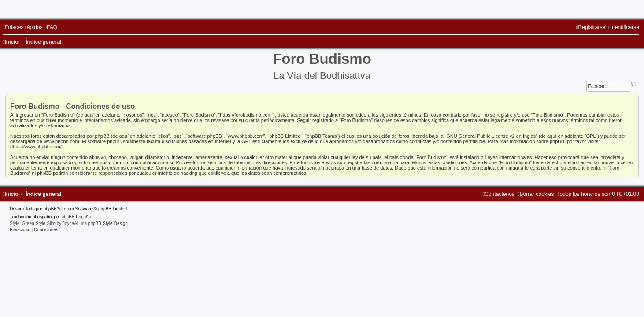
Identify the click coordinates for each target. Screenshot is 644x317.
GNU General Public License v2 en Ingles (491, 136)
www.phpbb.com (61, 141)
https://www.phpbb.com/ (36, 147)
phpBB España (76, 217)
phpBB (50, 209)
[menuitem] (51, 27)
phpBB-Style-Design (108, 223)
